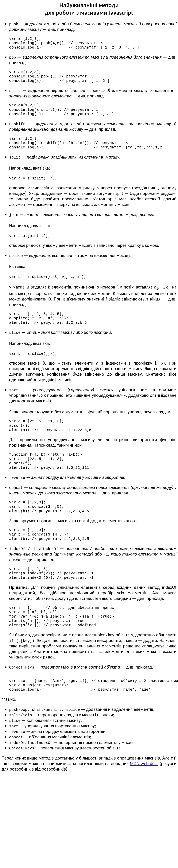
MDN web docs (144, 800)
